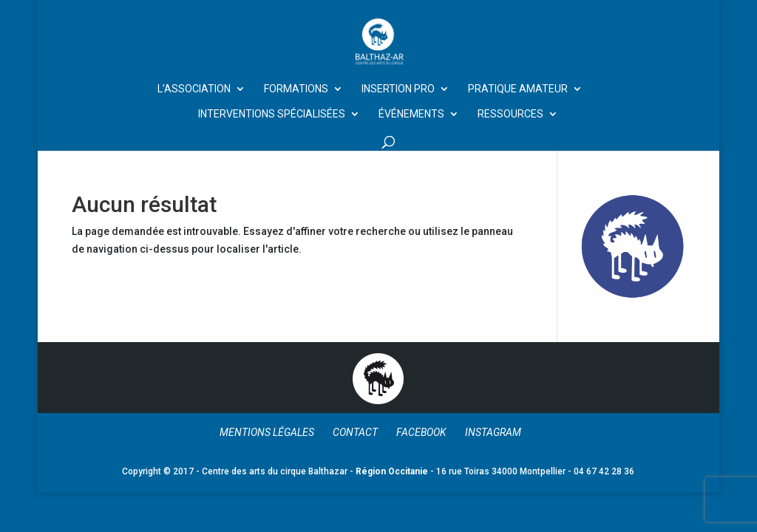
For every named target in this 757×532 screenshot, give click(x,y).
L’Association (194, 89)
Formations (296, 89)
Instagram (493, 432)
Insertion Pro (398, 89)
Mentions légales (267, 432)
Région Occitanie (392, 471)
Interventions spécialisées (272, 114)
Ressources (510, 114)
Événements (411, 114)
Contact (355, 432)
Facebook (421, 432)
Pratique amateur (518, 89)
